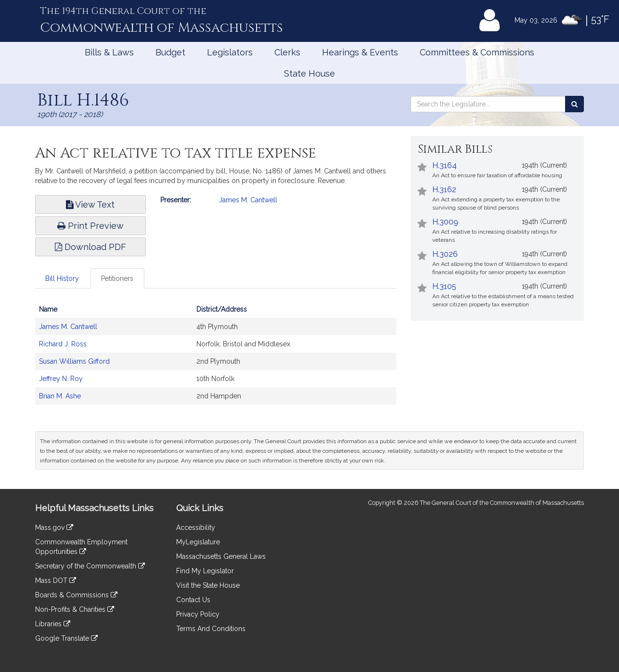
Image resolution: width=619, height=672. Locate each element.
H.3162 (444, 190)
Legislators (230, 52)
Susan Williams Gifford (74, 361)
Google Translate (66, 638)
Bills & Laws (109, 52)
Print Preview (90, 226)
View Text (90, 204)
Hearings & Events (360, 52)
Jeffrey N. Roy (61, 379)
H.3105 (444, 286)
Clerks (287, 52)
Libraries (53, 624)
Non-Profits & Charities (75, 609)
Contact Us (193, 600)
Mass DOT (56, 580)
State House (309, 73)
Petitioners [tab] (117, 278)
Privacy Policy (198, 614)
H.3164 (445, 165)
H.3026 (445, 254)
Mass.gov (54, 527)
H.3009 (445, 222)
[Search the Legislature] (574, 104)
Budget (170, 52)
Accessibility (196, 527)
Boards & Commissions (76, 595)
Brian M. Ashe (60, 396)
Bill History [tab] (62, 278)
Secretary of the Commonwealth (90, 566)
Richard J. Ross (63, 344)
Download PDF (90, 247)
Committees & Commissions (477, 52)
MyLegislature (198, 542)
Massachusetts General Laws (221, 556)
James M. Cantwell (248, 200)
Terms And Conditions (211, 629)
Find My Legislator (205, 571)
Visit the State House (208, 585)
